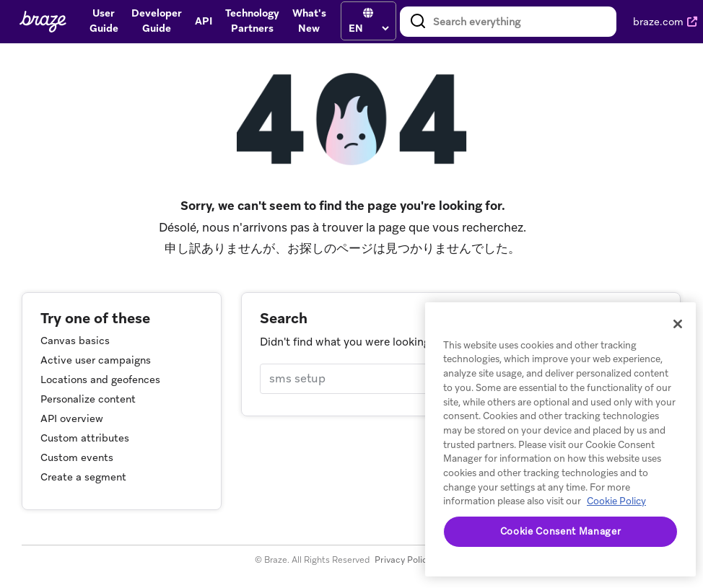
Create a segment (83, 477)
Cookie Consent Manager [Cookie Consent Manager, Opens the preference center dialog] (560, 531)
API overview (72, 418)
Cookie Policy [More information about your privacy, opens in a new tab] (616, 501)
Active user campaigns (96, 360)
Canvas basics (75, 341)
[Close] (678, 324)
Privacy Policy (403, 560)
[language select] (368, 28)
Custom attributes (85, 438)
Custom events (77, 457)
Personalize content (88, 399)
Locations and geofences (100, 379)
